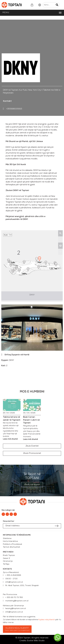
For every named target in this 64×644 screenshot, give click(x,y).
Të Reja (6, 564)
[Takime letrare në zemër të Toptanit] (12, 405)
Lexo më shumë (10, 439)
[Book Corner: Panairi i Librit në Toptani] (32, 405)
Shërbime (7, 539)
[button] (32, 446)
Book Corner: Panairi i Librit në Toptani (31, 420)
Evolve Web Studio (36, 641)
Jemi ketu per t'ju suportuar (17, 630)
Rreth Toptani (9, 555)
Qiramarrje (8, 561)
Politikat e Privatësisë (12, 544)
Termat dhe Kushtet (11, 547)
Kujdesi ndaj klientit (47, 620)
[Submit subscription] (57, 526)
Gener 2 (7, 558)
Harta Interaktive (10, 541)
